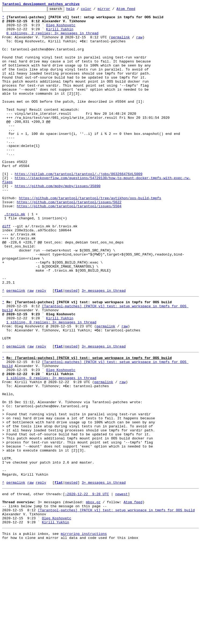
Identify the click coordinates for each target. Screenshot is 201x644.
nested (71, 347)
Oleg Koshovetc (61, 29)
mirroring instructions (84, 633)
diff (6, 270)
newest (121, 587)
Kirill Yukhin (60, 34)
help (79, 10)
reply (41, 347)
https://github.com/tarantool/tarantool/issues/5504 (69, 246)
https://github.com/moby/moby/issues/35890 (58, 222)
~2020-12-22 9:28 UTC (87, 587)
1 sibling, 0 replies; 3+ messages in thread (51, 384)
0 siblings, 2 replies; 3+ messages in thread (52, 39)
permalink (120, 43)
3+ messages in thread (104, 347)
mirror (112, 10)
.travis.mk (15, 256)
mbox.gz (93, 597)
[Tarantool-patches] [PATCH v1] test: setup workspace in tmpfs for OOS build (116, 606)
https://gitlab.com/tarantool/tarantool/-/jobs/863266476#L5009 (79, 208)
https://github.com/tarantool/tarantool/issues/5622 (69, 241)
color (94, 10)
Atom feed (134, 10)
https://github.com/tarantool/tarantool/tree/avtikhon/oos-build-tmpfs (90, 236)
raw (139, 43)
